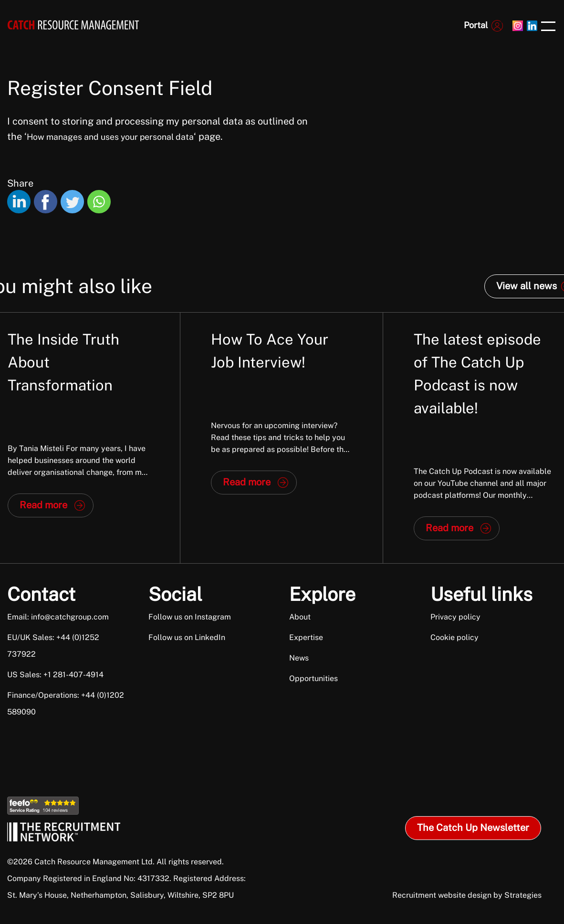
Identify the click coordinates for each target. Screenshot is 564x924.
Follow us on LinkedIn (187, 637)
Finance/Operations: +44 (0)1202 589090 (66, 703)
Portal (476, 25)
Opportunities (313, 678)
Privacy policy (455, 617)
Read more (43, 505)
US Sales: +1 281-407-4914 (55, 675)
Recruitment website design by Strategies (467, 895)
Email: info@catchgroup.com (58, 617)
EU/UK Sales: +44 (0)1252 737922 (53, 646)
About (300, 617)
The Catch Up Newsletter (473, 828)
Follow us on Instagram (190, 617)
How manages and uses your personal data (110, 137)
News (299, 658)
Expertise (306, 637)
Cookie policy (454, 637)
